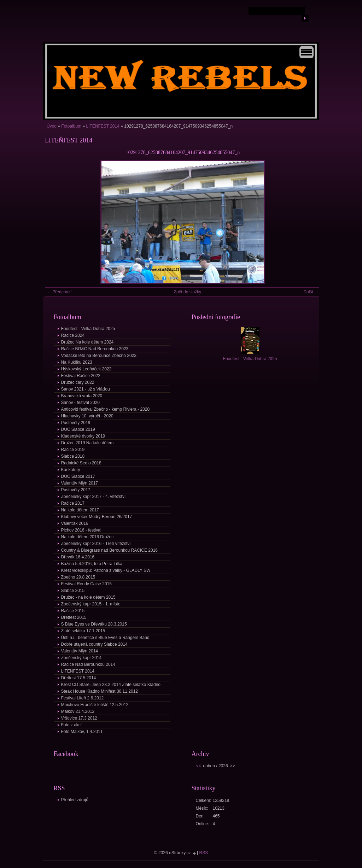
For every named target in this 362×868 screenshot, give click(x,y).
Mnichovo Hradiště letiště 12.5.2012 (95, 705)
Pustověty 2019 (76, 423)
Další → (311, 292)
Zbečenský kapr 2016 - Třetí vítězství (96, 544)
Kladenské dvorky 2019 (83, 436)
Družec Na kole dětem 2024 (87, 342)
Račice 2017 (73, 503)
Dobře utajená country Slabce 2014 (94, 644)
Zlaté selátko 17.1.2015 (83, 631)
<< (199, 766)
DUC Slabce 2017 (78, 476)
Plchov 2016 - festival (81, 530)
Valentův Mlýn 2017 (80, 483)
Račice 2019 (73, 450)
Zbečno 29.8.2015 (78, 577)
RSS (204, 853)
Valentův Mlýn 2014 (80, 651)
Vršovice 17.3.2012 (79, 718)
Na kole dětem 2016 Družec (87, 537)
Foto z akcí (72, 725)
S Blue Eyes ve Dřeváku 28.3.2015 (94, 624)
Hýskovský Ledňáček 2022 (86, 369)
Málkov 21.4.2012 (78, 711)
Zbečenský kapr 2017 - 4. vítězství (94, 497)
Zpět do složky (188, 292)
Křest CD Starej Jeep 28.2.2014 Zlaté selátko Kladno (111, 685)
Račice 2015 (73, 611)
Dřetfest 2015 (74, 617)
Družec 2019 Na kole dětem (87, 443)
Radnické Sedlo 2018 (81, 463)
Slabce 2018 (73, 456)
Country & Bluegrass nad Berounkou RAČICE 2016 (110, 550)
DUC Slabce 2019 (78, 429)
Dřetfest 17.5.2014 (79, 678)
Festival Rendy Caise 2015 (86, 584)
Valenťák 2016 (75, 523)
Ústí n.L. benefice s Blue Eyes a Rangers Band (105, 638)
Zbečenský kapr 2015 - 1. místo (91, 604)
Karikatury (71, 470)
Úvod (52, 126)
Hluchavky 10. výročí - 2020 (87, 416)
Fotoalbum (71, 126)
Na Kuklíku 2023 (77, 362)
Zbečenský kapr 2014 (81, 658)
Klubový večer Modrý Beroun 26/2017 (97, 517)
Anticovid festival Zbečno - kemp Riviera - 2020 (106, 409)
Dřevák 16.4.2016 (78, 557)
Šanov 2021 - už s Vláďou (86, 389)
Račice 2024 (73, 335)
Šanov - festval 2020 (80, 403)
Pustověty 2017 (76, 490)
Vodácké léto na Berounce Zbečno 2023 (99, 356)
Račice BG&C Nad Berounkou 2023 (95, 349)
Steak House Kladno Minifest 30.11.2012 (100, 691)
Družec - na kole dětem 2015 (88, 597)
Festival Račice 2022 (81, 376)
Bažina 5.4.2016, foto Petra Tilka (92, 564)
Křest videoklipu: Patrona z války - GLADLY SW (106, 570)
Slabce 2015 (73, 591)
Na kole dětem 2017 (80, 510)
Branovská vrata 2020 (82, 396)
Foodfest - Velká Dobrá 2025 (88, 329)
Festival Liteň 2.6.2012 (83, 698)
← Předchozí (59, 292)
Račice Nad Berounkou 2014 (88, 664)
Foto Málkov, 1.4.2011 (82, 732)
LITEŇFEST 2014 (103, 126)
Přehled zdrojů (75, 800)
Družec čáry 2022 (78, 382)
